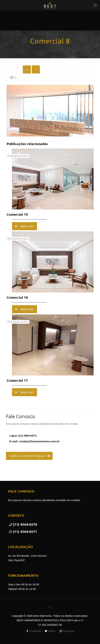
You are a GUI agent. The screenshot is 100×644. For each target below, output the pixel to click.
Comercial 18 (17, 297)
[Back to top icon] (50, 607)
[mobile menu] (95, 5)
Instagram (69, 631)
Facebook (35, 631)
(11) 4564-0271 (23, 531)
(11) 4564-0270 (23, 524)
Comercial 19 (17, 214)
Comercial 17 (17, 380)
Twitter (52, 631)
